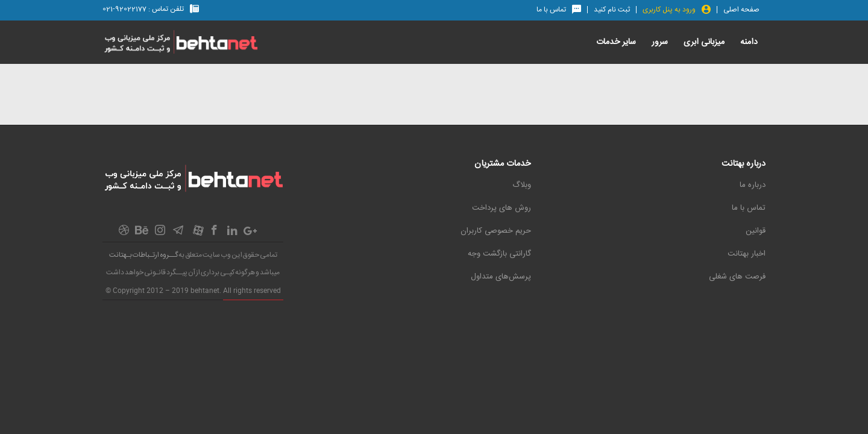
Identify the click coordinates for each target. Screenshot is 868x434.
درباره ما (753, 185)
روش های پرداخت (502, 208)
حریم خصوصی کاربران (496, 231)
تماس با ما (749, 208)
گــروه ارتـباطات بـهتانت (143, 255)
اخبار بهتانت (747, 254)
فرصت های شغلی (737, 277)
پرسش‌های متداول (501, 277)
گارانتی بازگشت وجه (499, 254)
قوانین (756, 231)
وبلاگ (522, 185)
